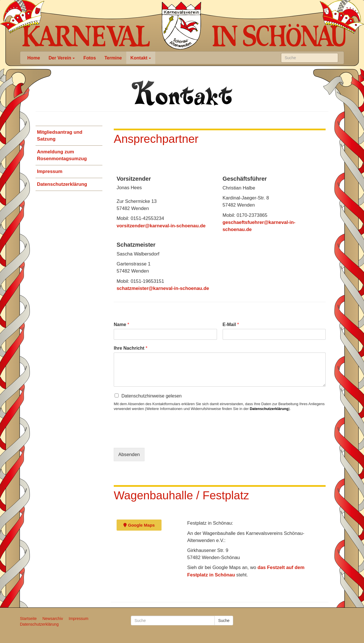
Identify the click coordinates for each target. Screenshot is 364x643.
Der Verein (62, 58)
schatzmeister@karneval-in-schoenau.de (163, 288)
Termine (113, 58)
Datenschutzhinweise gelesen (152, 396)
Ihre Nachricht (131, 348)
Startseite (28, 619)
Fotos (90, 58)
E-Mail (231, 324)
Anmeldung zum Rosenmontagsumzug (62, 155)
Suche (224, 621)
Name (121, 324)
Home (34, 58)
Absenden (129, 455)
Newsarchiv (53, 619)
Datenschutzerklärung (62, 184)
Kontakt (141, 58)
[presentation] (157, 438)
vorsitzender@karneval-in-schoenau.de (161, 226)
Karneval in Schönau (181, 26)
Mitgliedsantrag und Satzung (60, 136)
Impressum (50, 171)
